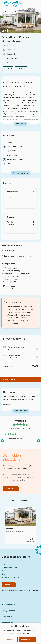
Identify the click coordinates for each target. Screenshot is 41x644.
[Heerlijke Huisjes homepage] (13, 4)
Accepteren (26, 640)
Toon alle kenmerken (20, 173)
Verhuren (7, 585)
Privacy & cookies (8, 611)
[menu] (37, 4)
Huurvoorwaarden (8, 605)
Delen (8, 69)
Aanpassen (11, 640)
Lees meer (20, 124)
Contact (5, 564)
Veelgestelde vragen (10, 568)
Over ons (5, 574)
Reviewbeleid (7, 617)
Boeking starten (9, 380)
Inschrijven (9, 489)
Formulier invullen (21, 411)
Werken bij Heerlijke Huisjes (12, 577)
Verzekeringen (7, 571)
